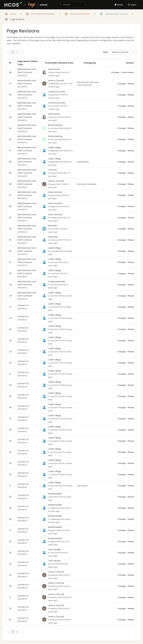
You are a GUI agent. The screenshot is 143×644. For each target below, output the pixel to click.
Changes (115, 72)
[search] (71, 5)
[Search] (61, 5)
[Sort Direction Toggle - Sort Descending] (133, 52)
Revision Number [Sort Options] (120, 52)
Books (119, 5)
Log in (132, 5)
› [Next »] (22, 52)
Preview (131, 84)
